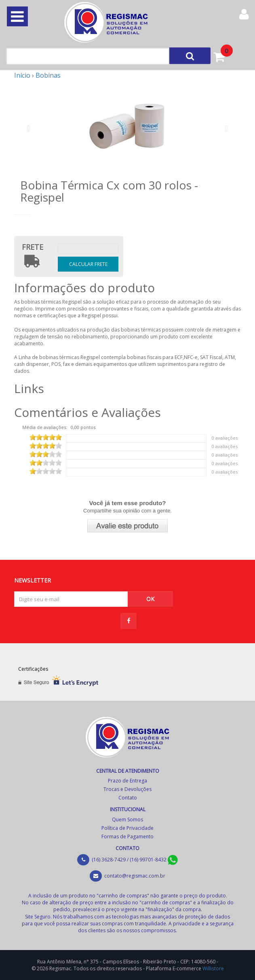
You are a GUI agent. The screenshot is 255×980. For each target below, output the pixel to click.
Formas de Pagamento (127, 837)
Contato (128, 798)
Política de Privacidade (127, 828)
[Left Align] (190, 56)
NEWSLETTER (33, 580)
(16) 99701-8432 (154, 860)
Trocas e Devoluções (127, 789)
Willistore (213, 968)
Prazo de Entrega (127, 781)
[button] (31, 128)
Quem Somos (127, 820)
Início (22, 75)
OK (150, 599)
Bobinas (48, 75)
